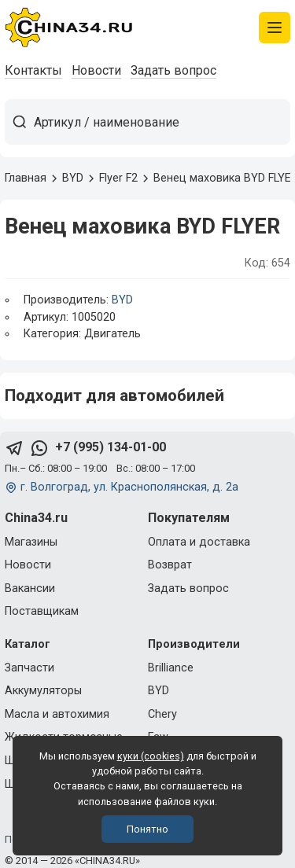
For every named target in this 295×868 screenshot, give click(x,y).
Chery (162, 714)
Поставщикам (42, 611)
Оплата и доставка (199, 542)
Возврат (170, 565)
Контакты (33, 70)
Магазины (31, 542)
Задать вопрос (173, 70)
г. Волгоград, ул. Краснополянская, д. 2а (129, 487)
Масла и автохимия (57, 714)
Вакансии (30, 588)
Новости (96, 70)
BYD (122, 300)
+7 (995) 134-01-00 (111, 447)
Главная (26, 178)
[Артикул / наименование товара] (162, 122)
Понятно (147, 829)
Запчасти (29, 668)
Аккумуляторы (43, 691)
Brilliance (171, 668)
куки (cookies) (151, 756)
